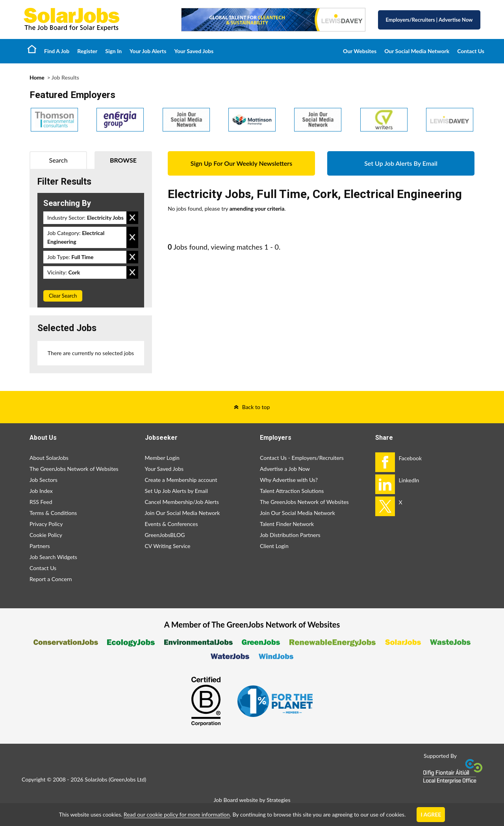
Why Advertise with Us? (289, 480)
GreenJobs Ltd (128, 779)
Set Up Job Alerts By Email (401, 163)
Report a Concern (51, 579)
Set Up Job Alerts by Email (176, 491)
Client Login (274, 546)
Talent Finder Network (287, 524)
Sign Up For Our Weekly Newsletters (241, 163)
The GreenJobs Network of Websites (74, 469)
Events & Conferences (171, 524)
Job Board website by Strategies (252, 800)
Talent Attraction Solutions (292, 491)
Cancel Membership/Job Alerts (182, 502)
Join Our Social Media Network (183, 513)
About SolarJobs (49, 458)
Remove (132, 218)
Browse (123, 160)
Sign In (113, 51)
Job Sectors (44, 480)
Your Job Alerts (148, 51)
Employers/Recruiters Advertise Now (429, 20)
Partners (40, 546)
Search (58, 160)
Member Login (162, 458)
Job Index (41, 491)
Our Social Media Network (417, 51)
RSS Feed (41, 502)
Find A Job (57, 51)
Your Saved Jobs (194, 51)
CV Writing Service (168, 546)
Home (32, 49)
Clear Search (63, 296)
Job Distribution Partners (290, 535)
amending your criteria (257, 208)
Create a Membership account (181, 480)
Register (87, 51)
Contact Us (471, 51)
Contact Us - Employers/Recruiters (302, 458)
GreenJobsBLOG (165, 535)
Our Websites (360, 51)
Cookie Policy (46, 535)
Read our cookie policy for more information (177, 814)
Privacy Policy (46, 524)
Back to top (256, 407)
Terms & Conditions (53, 513)
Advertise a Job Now (285, 469)
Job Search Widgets (53, 557)
